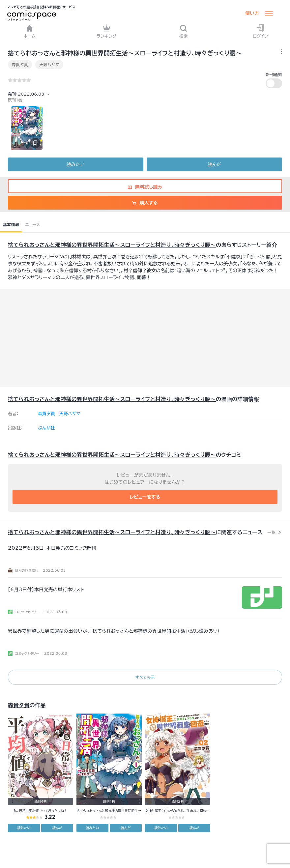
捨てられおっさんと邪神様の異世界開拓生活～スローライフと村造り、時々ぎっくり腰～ (112, 245)
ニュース (32, 224)
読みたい (76, 164)
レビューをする (145, 497)
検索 (184, 31)
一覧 (271, 532)
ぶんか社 (46, 428)
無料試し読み (145, 187)
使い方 (252, 13)
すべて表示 (145, 677)
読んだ (214, 164)
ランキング (107, 31)
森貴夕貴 (20, 65)
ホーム (29, 31)
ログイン (261, 31)
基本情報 (11, 224)
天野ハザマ (49, 65)
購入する (145, 203)
